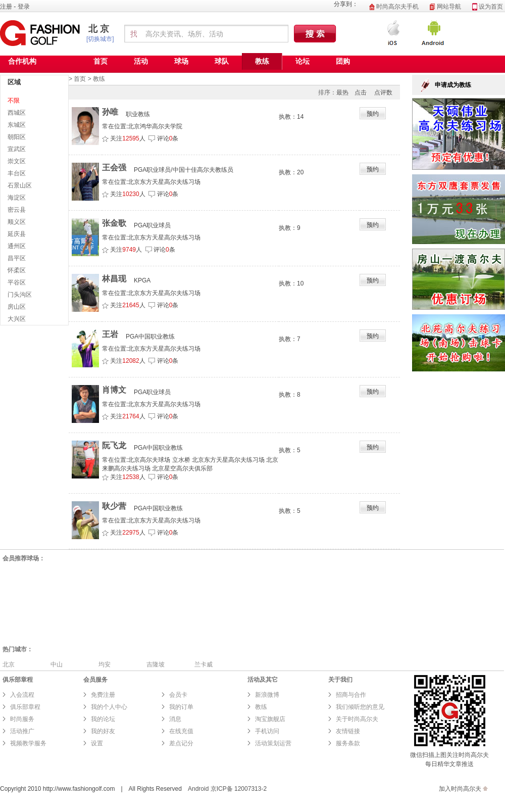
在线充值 (181, 731)
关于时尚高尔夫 (357, 719)
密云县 (17, 210)
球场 (181, 61)
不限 (14, 101)
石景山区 (20, 185)
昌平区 (17, 258)
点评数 (383, 92)
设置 (97, 743)
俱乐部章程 (25, 707)
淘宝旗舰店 (270, 719)
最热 (342, 92)
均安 (105, 664)
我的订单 (181, 707)
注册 (6, 7)
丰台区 (17, 173)
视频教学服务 (28, 743)
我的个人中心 (109, 707)
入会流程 (22, 695)
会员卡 (178, 695)
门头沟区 (20, 295)
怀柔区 (17, 270)
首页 (100, 61)
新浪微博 (267, 695)
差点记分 (181, 743)
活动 (141, 61)
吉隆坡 (156, 664)
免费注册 (103, 695)
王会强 (114, 168)
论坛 (302, 61)
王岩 (110, 334)
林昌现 (114, 279)
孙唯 (110, 112)
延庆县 (17, 234)
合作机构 (22, 61)
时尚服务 (22, 719)
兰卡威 (204, 664)
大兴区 (17, 319)
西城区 (17, 113)
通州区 (17, 246)
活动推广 (22, 731)
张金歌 (114, 223)
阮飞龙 (114, 445)
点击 (361, 92)
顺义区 (17, 222)
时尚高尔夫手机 (394, 7)
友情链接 (348, 731)
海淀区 (17, 198)
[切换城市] (100, 39)
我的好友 (103, 731)
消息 (175, 719)
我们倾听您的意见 (360, 707)
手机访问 (267, 731)
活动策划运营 (273, 743)
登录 (24, 7)
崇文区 (17, 161)
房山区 (17, 307)
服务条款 (349, 743)
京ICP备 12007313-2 (239, 789)
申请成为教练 (453, 85)
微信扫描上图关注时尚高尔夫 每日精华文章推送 (449, 755)
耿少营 (114, 506)
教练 (262, 61)
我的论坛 (103, 719)
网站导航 (445, 7)
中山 (57, 664)
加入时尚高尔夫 (460, 789)
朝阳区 (17, 137)
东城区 (17, 125)
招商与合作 (351, 695)
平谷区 (17, 282)
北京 (100, 29)
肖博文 (114, 390)
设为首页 (488, 7)
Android (198, 789)
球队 (222, 61)
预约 (373, 114)
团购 (343, 61)
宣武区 (17, 149)
